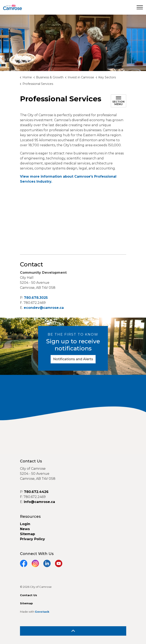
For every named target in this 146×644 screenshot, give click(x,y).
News (25, 529)
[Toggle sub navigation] (119, 101)
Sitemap (27, 534)
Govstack (42, 612)
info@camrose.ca (39, 502)
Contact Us (29, 595)
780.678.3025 (36, 298)
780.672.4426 (36, 492)
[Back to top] (73, 631)
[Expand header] (140, 7)
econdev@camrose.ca (44, 308)
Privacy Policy (32, 539)
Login (25, 524)
